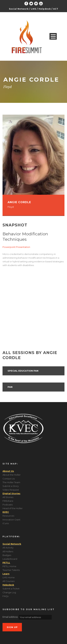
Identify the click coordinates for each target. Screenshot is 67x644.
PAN (10, 387)
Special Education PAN (23, 371)
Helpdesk (45, 9)
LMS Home (9, 577)
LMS (34, 9)
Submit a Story (11, 486)
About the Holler (12, 475)
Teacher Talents (11, 570)
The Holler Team (11, 482)
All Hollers (8, 551)
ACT (56, 9)
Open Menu (53, 36)
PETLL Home (9, 566)
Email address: (11, 617)
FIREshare (8, 501)
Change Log (9, 592)
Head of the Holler (13, 508)
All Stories (8, 497)
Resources (8, 516)
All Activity (8, 548)
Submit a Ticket (11, 589)
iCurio (6, 523)
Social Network (19, 9)
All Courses (9, 581)
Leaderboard (10, 559)
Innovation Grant (11, 520)
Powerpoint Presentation (16, 247)
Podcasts (8, 505)
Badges (7, 555)
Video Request (11, 490)
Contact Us (9, 479)
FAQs (5, 596)
